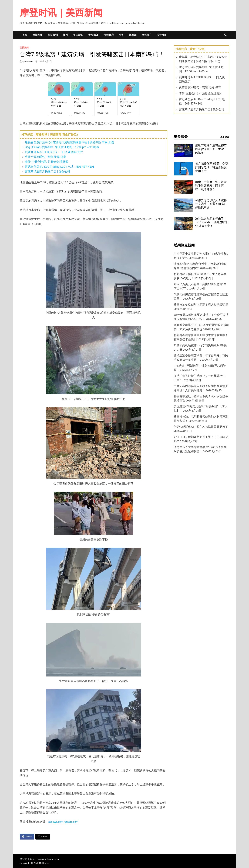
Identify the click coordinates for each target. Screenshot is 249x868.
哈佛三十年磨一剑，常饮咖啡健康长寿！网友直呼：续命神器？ (211, 186)
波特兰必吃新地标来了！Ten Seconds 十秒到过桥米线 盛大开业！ (212, 222)
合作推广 (147, 35)
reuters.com (71, 822)
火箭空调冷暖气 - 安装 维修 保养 (46, 157)
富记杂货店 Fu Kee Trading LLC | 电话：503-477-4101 (60, 167)
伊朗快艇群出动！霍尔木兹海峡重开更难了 (201, 427)
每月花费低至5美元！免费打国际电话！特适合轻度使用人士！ (212, 167)
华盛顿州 (53, 35)
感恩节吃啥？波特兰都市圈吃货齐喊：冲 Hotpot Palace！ (211, 149)
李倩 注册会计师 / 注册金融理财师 (47, 162)
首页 (25, 35)
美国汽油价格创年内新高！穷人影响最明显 (201, 305)
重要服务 (181, 137)
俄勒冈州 (37, 35)
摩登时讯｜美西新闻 (61, 13)
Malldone (29, 61)
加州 (65, 35)
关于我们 (162, 35)
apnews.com (56, 822)
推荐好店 (109, 35)
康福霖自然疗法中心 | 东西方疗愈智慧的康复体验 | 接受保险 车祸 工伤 (69, 142)
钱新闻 (133, 35)
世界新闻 (93, 35)
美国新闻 (78, 35)
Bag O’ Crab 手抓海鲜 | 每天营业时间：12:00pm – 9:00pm (62, 147)
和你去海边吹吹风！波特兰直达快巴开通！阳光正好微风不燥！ (211, 204)
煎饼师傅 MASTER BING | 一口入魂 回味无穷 (54, 152)
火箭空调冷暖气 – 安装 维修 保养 (200, 87)
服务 (121, 35)
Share (27, 837)
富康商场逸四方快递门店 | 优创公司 (48, 171)
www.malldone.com (48, 859)
